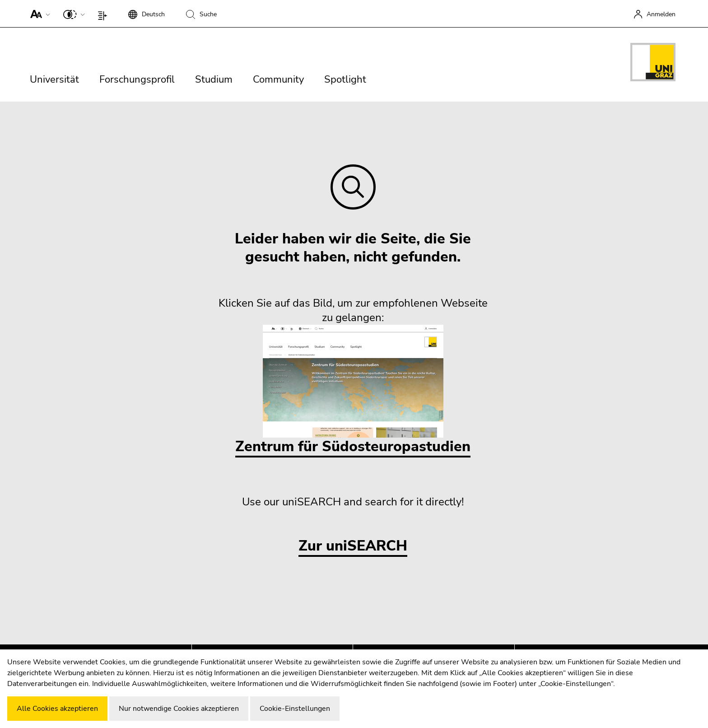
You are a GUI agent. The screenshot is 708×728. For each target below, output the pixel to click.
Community (278, 79)
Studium (214, 79)
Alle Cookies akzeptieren (57, 709)
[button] (38, 14)
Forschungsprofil (137, 79)
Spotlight (345, 79)
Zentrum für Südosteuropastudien (353, 390)
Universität (54, 79)
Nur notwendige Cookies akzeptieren (179, 709)
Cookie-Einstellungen (295, 709)
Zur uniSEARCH (353, 546)
